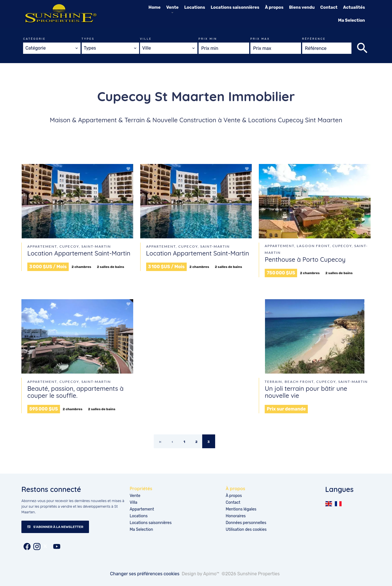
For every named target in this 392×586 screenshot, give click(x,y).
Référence (314, 39)
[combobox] (52, 48)
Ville (146, 39)
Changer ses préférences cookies (145, 574)
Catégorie (34, 39)
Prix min (208, 39)
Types (88, 39)
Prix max (260, 39)
